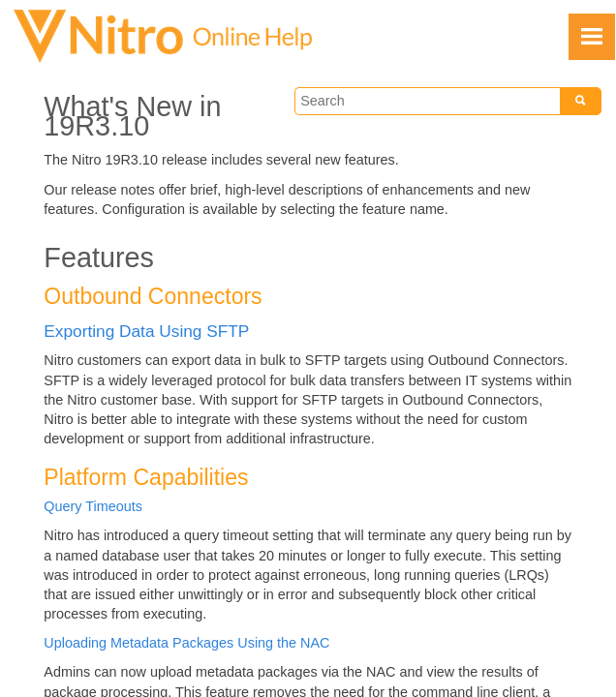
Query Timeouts (93, 506)
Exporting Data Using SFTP (146, 331)
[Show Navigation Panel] (592, 37)
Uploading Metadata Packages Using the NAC (186, 643)
